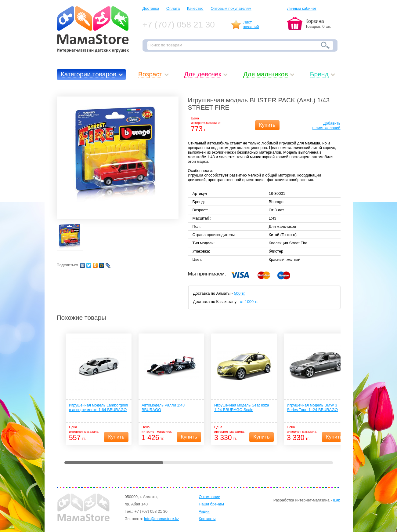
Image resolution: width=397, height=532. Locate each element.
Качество (195, 8)
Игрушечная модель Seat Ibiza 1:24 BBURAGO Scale (242, 407)
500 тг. (240, 293)
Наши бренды (211, 504)
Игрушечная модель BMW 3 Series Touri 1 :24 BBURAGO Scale (312, 408)
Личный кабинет (302, 8)
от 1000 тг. (249, 302)
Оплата (173, 8)
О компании (209, 497)
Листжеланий (251, 24)
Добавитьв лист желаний (327, 126)
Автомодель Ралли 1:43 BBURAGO (163, 407)
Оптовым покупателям (231, 8)
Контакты (207, 519)
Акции (204, 511)
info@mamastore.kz (161, 519)
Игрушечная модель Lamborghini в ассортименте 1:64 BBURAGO (98, 407)
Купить (267, 125)
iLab (337, 500)
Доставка (151, 8)
